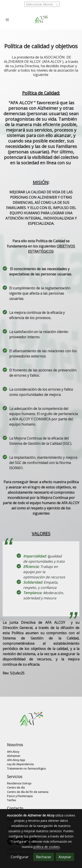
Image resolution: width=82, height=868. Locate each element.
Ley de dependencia (20, 764)
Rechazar (44, 857)
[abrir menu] (7, 20)
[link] (41, 20)
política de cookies (47, 847)
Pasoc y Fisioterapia (20, 796)
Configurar (20, 857)
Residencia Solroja (19, 783)
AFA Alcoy (13, 752)
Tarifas (11, 800)
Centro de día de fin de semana (28, 792)
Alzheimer (14, 756)
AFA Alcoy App (16, 760)
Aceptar (65, 857)
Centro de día (16, 787)
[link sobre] (41, 722)
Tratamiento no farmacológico (26, 768)
